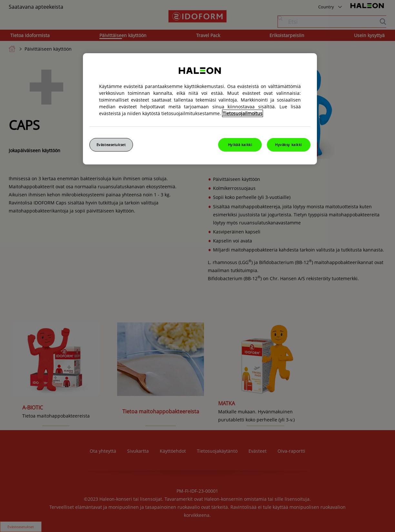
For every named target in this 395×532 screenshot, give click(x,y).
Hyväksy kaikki (289, 145)
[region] (200, 109)
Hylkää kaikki (240, 145)
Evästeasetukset (111, 145)
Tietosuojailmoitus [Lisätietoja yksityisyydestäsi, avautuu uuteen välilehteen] (243, 113)
